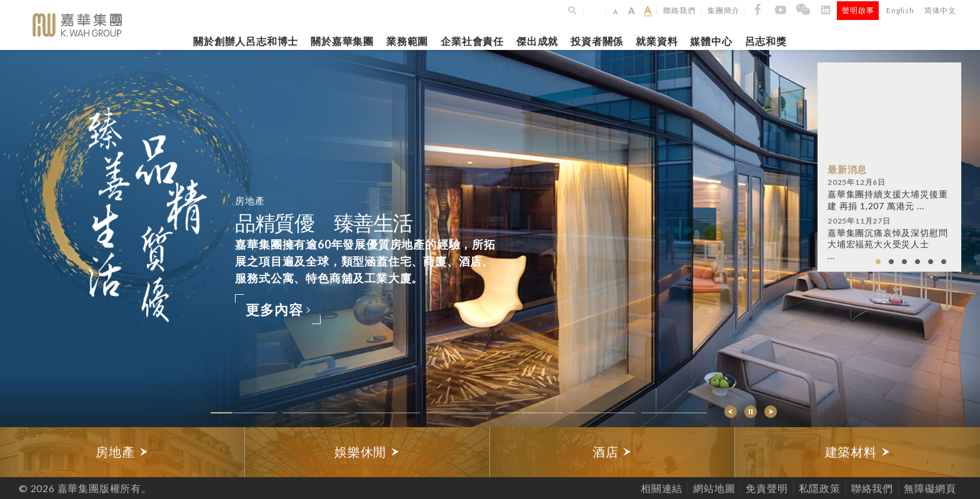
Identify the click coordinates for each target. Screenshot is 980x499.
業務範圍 (407, 41)
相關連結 (662, 488)
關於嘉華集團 (342, 41)
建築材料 (858, 452)
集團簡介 (723, 10)
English (900, 10)
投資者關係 (597, 41)
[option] (122, 452)
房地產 (122, 452)
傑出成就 (537, 41)
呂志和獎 (766, 41)
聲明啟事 (858, 10)
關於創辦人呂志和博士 (246, 41)
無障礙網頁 (930, 488)
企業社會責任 (472, 41)
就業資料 (657, 41)
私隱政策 (820, 488)
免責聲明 (767, 488)
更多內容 (278, 309)
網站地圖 (714, 488)
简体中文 (940, 10)
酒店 (612, 452)
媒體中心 (711, 41)
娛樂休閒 (367, 452)
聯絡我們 (679, 10)
